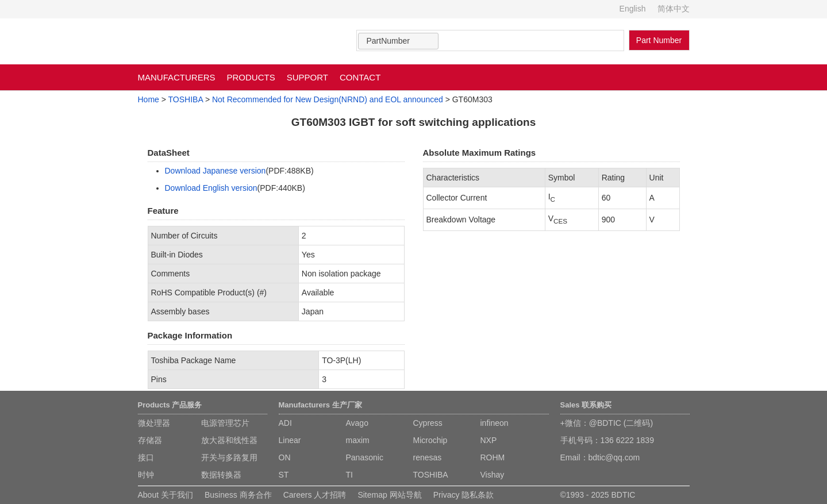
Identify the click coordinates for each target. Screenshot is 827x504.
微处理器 (154, 423)
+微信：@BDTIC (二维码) (607, 423)
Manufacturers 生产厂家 (320, 405)
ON (285, 457)
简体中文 (674, 9)
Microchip (430, 440)
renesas (428, 457)
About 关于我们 (166, 495)
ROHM (493, 457)
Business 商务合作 (238, 495)
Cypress (428, 423)
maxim (358, 440)
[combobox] (398, 41)
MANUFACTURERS (177, 77)
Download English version (211, 188)
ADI (285, 423)
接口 (146, 457)
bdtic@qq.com (614, 457)
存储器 (150, 440)
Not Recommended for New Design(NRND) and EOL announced (328, 99)
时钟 (146, 475)
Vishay (493, 475)
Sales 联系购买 (586, 405)
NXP (489, 440)
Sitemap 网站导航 (389, 495)
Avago (357, 423)
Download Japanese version (216, 171)
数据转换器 (221, 475)
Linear (290, 440)
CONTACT (360, 77)
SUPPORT (307, 77)
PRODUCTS (251, 77)
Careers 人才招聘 (315, 495)
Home (149, 99)
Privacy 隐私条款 (464, 495)
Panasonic (365, 457)
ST (284, 475)
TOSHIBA (186, 99)
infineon (495, 423)
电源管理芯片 (225, 423)
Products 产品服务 (170, 405)
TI (349, 475)
